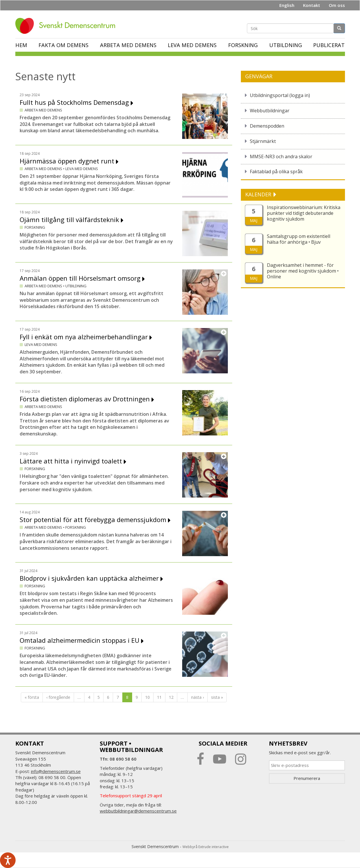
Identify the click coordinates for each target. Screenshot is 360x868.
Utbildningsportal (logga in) (280, 95)
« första (32, 697)
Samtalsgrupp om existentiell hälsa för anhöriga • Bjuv (299, 239)
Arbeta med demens (128, 45)
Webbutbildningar (270, 111)
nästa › (197, 697)
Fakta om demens (63, 45)
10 (147, 697)
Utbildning (286, 45)
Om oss (337, 5)
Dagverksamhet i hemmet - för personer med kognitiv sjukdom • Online (303, 271)
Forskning (243, 45)
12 (171, 697)
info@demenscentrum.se (56, 771)
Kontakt (312, 5)
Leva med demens (192, 45)
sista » (217, 697)
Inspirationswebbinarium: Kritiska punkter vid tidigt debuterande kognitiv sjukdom (304, 213)
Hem (21, 45)
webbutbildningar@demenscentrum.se (138, 811)
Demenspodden (267, 126)
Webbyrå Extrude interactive (206, 847)
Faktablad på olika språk (276, 172)
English (287, 5)
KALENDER (259, 194)
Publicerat (329, 45)
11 (159, 697)
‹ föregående (58, 697)
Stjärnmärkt (263, 141)
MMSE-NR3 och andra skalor (281, 157)
